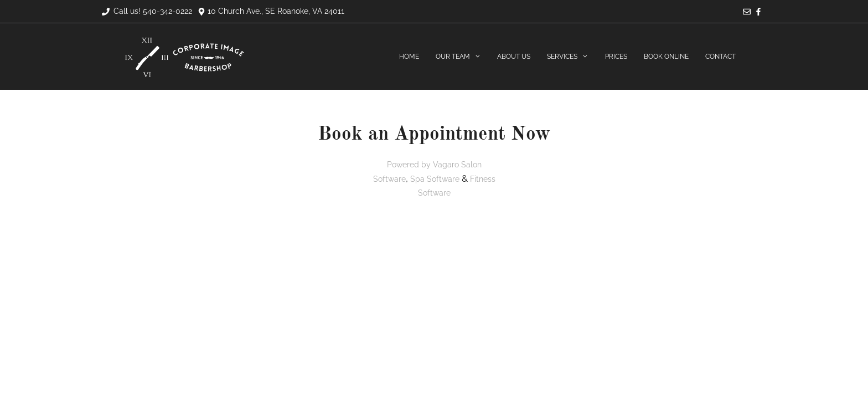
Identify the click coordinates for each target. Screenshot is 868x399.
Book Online (666, 57)
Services (572, 57)
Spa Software (435, 179)
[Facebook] (758, 13)
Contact (720, 57)
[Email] (747, 13)
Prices (616, 57)
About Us (514, 57)
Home (409, 57)
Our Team (463, 57)
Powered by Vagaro (423, 165)
